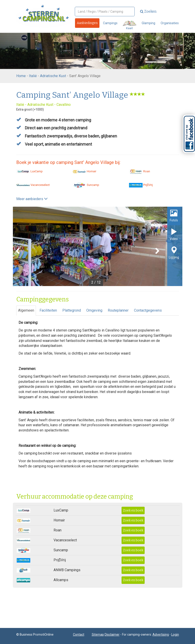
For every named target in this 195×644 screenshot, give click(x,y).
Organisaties (170, 23)
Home (21, 76)
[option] (98, 246)
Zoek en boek (133, 510)
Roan (140, 171)
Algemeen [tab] (26, 310)
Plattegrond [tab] (72, 310)
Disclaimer (112, 635)
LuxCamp (29, 171)
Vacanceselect (33, 185)
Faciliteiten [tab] (48, 310)
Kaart (130, 25)
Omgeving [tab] (94, 310)
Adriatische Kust (53, 76)
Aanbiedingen (87, 23)
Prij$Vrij (141, 185)
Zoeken (148, 11)
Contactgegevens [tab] (148, 310)
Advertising (161, 635)
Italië (33, 76)
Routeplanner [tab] (118, 310)
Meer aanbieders (32, 199)
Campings (110, 23)
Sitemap (98, 635)
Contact (79, 635)
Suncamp (86, 185)
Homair (84, 171)
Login (175, 635)
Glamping (148, 23)
